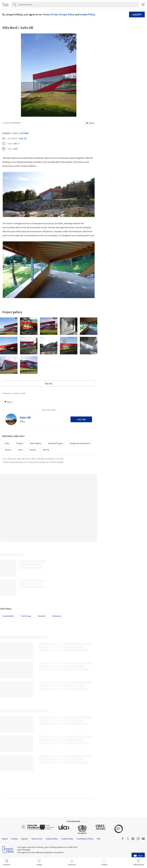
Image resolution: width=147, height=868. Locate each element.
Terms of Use (50, 14)
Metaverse (57, 616)
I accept (137, 15)
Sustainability (8, 616)
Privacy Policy (67, 14)
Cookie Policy (87, 14)
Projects (20, 443)
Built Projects (36, 443)
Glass (7, 443)
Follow (81, 419)
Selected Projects (56, 443)
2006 (15, 149)
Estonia (24, 133)
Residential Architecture (80, 443)
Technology (26, 616)
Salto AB (23, 138)
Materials (42, 616)
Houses (7, 133)
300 (15, 144)
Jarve (20, 450)
